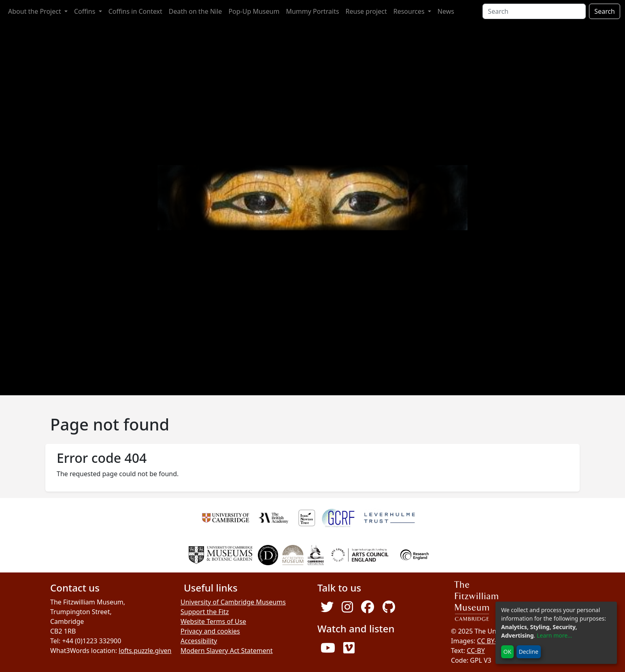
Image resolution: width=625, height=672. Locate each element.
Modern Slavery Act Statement (227, 651)
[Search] (534, 11)
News (446, 11)
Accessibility (199, 641)
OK (508, 652)
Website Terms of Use (213, 621)
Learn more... (554, 635)
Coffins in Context (135, 11)
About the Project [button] (35, 11)
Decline (528, 652)
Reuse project (366, 11)
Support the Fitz (205, 612)
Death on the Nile (196, 11)
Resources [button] (410, 11)
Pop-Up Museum (254, 11)
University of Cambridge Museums (233, 602)
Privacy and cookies (210, 631)
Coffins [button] (86, 11)
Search (605, 11)
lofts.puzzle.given (145, 651)
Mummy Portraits (312, 11)
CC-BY (476, 651)
